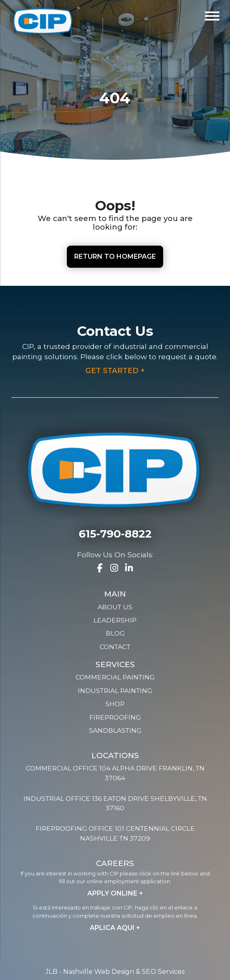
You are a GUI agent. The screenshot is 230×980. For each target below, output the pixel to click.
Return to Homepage (115, 256)
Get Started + (115, 370)
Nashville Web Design (99, 972)
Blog (115, 633)
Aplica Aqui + (115, 928)
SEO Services (163, 972)
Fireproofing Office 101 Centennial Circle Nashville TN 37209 (115, 833)
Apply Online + (115, 893)
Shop (115, 704)
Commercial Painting (115, 677)
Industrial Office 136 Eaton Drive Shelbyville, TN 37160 (115, 803)
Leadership (115, 620)
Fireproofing (115, 717)
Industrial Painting (115, 691)
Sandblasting (115, 730)
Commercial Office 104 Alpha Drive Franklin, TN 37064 (115, 773)
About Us (115, 607)
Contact (115, 647)
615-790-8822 (115, 534)
